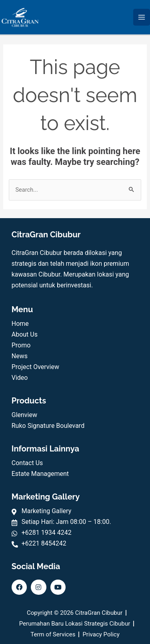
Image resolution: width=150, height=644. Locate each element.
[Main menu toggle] (142, 17)
